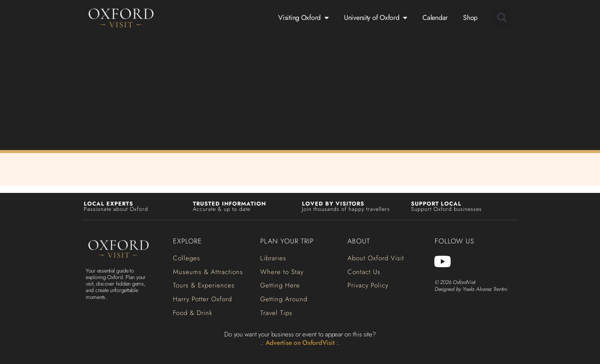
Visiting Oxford (303, 18)
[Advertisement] (300, 91)
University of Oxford (376, 18)
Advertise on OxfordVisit (300, 343)
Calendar (435, 18)
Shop (470, 18)
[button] (502, 18)
